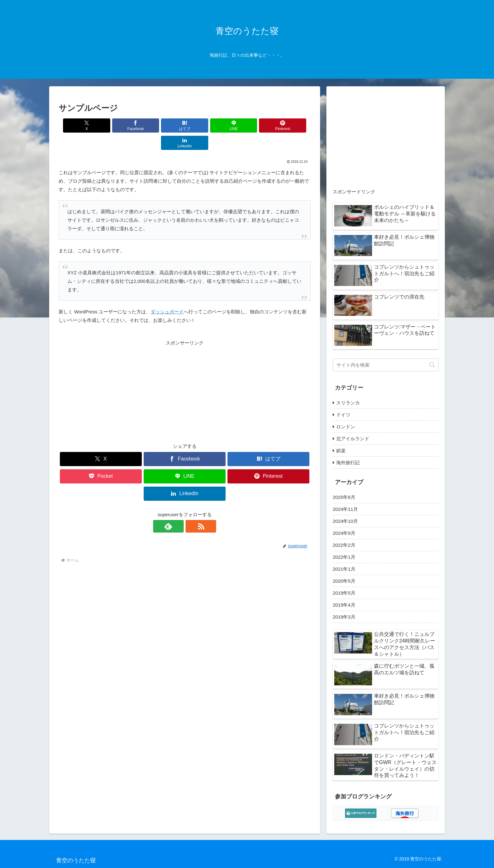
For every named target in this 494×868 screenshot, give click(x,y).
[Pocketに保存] (101, 459)
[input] (386, 365)
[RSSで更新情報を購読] (192, 509)
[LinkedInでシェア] (290, 126)
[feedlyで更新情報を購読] (177, 509)
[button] (432, 365)
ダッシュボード (167, 294)
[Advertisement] (185, 374)
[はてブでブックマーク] (164, 126)
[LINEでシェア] (206, 126)
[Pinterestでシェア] (248, 126)
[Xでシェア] (79, 126)
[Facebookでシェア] (121, 126)
